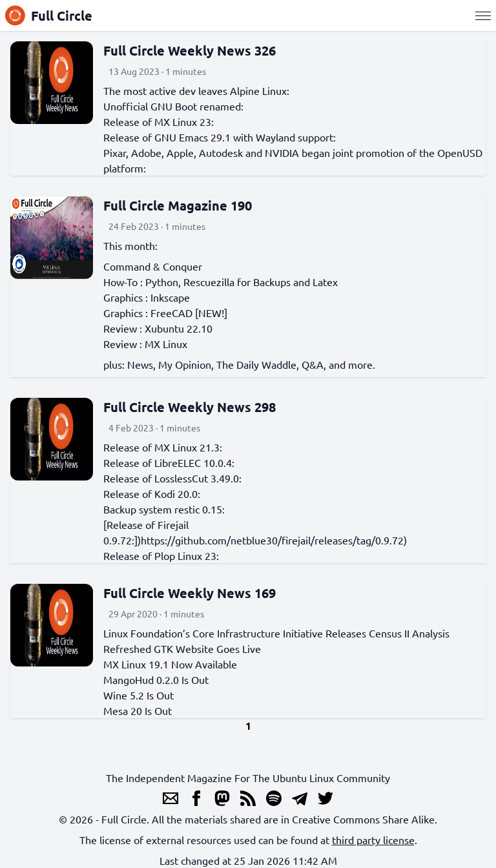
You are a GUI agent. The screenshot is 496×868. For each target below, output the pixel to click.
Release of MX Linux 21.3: (163, 447)
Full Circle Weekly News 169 (190, 593)
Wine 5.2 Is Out (139, 695)
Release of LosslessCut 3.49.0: (172, 478)
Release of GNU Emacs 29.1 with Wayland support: (220, 137)
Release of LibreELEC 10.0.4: (169, 462)
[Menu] (483, 15)
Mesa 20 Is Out (138, 710)
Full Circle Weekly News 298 (190, 407)
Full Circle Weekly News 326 (190, 50)
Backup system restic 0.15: (164, 509)
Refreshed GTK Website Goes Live (182, 648)
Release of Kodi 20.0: (152, 493)
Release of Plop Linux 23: (161, 555)
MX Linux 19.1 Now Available (170, 664)
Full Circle (49, 15)
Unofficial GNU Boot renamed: (173, 106)
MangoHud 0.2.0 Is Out (156, 679)
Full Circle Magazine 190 (178, 205)
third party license (373, 840)
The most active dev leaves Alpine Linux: (196, 90)
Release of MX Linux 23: (159, 121)
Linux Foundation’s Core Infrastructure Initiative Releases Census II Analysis (276, 633)
